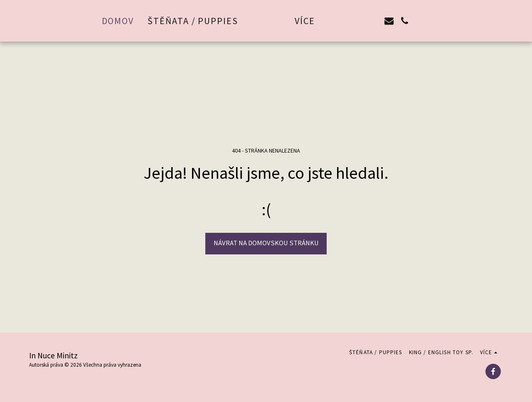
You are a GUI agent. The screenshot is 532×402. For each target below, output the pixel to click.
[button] (360, 21)
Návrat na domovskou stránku (266, 243)
